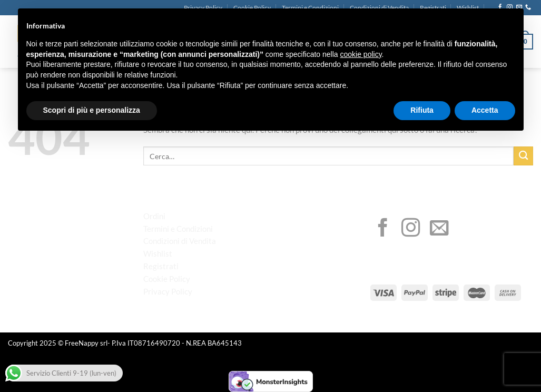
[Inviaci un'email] (439, 229)
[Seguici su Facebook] (383, 229)
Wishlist (158, 253)
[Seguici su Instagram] (411, 229)
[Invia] (523, 156)
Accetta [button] (485, 110)
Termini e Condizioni (178, 229)
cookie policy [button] (361, 54)
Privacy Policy (168, 291)
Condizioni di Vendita (180, 241)
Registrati (161, 266)
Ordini (154, 216)
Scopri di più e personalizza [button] (92, 110)
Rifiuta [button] (422, 110)
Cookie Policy (167, 279)
